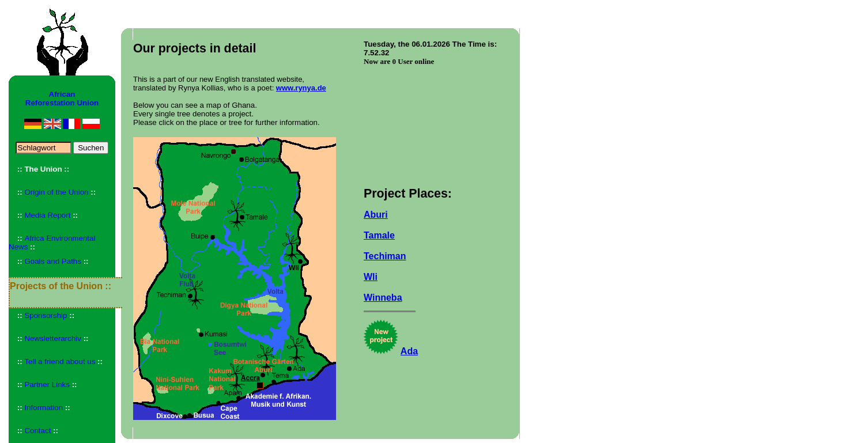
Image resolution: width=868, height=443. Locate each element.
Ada (409, 351)
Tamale (379, 235)
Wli (371, 277)
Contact (37, 431)
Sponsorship (46, 315)
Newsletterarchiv (53, 338)
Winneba (383, 298)
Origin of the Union (56, 192)
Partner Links (47, 385)
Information (44, 408)
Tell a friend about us (60, 361)
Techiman (385, 256)
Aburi (376, 215)
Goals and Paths (53, 261)
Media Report (47, 215)
